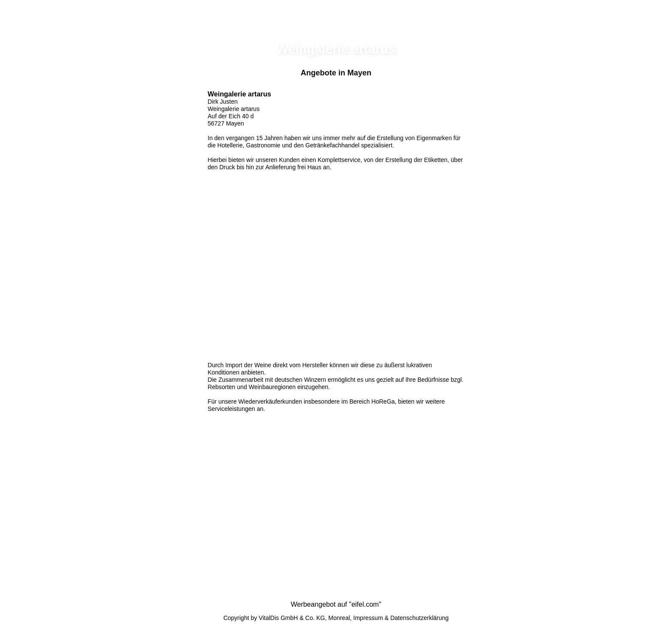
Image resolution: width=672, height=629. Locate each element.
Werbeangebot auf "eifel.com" (336, 604)
